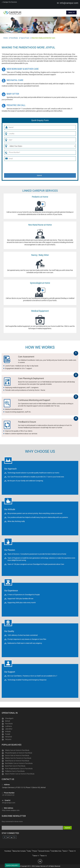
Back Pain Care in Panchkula (15, 766)
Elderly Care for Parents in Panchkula (18, 758)
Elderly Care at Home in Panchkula (17, 750)
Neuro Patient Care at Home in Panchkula (20, 774)
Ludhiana (8, 726)
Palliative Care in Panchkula (15, 771)
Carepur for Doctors (9, 2)
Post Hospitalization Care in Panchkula (19, 769)
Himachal (8, 737)
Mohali (8, 721)
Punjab (8, 734)
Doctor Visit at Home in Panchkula (17, 755)
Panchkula (9, 724)
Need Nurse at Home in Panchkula (17, 761)
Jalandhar (9, 729)
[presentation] (40, 167)
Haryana (8, 739)
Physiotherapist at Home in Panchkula (19, 753)
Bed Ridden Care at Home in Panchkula (19, 763)
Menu (70, 13)
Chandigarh (9, 718)
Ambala (8, 731)
